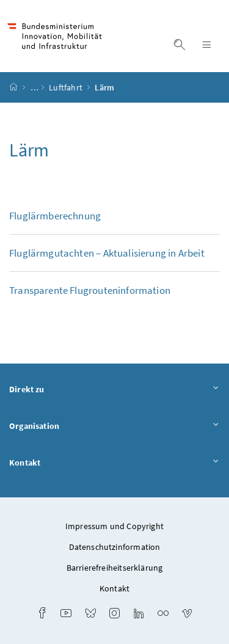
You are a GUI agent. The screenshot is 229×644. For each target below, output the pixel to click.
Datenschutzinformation (115, 547)
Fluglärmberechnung (55, 216)
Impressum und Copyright (114, 526)
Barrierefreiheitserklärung (115, 568)
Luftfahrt (67, 87)
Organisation (114, 426)
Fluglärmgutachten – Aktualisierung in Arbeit (107, 253)
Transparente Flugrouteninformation (90, 290)
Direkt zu (114, 390)
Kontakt (114, 463)
